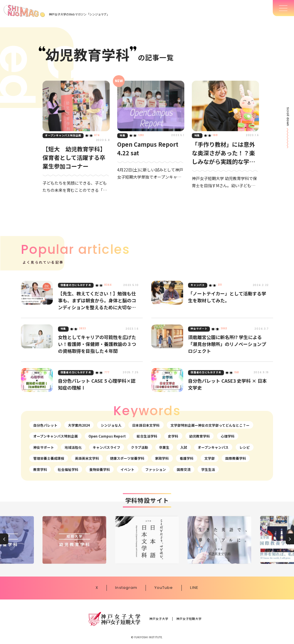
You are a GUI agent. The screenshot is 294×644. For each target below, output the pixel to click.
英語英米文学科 (87, 458)
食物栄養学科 (100, 469)
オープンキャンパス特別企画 (56, 436)
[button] (4, 539)
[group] (74, 540)
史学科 (173, 436)
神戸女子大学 (159, 619)
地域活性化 (73, 447)
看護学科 (187, 458)
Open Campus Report (107, 436)
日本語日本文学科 (146, 425)
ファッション (156, 469)
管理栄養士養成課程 (49, 458)
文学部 (210, 458)
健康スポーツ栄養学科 (127, 458)
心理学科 (228, 436)
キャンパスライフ (107, 447)
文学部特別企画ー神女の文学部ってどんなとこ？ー (210, 425)
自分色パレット (45, 425)
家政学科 (162, 458)
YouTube (164, 588)
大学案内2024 (79, 425)
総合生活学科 (147, 436)
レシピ (245, 447)
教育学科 (40, 469)
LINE (194, 588)
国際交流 (184, 469)
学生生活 (208, 469)
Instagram (126, 588)
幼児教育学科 (200, 436)
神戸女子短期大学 (189, 619)
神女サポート (44, 447)
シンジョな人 (111, 425)
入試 (184, 447)
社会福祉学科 (68, 469)
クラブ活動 (140, 447)
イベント (127, 469)
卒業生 (164, 447)
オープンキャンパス (213, 447)
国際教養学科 (236, 458)
